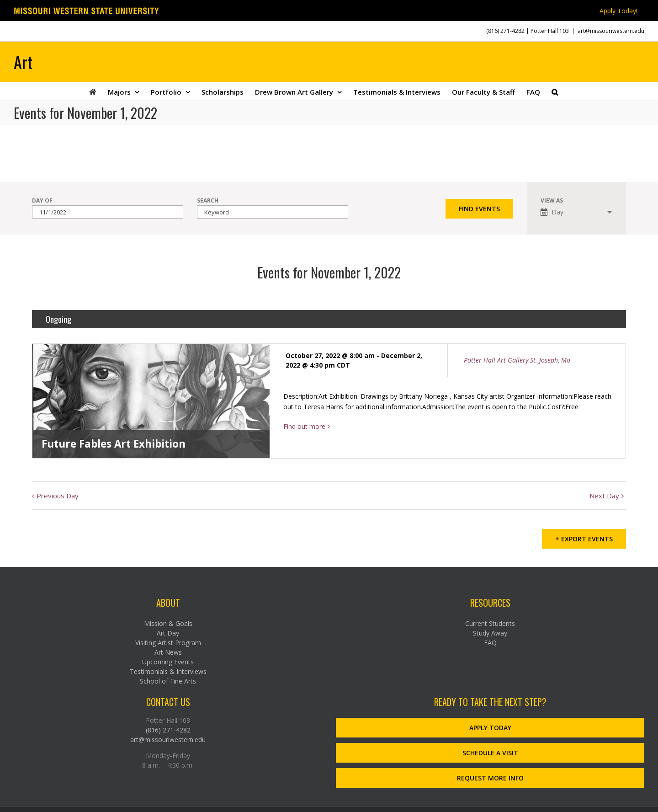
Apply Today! (618, 11)
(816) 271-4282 (505, 31)
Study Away (490, 632)
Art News (168, 651)
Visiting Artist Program (168, 641)
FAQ (490, 641)
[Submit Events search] (479, 209)
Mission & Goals (168, 622)
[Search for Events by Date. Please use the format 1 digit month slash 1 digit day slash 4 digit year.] (108, 212)
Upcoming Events (168, 660)
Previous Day (58, 496)
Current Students (490, 622)
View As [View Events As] (552, 201)
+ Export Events (584, 537)
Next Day (604, 496)
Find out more (304, 426)
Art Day (168, 632)
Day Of (42, 201)
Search (208, 201)
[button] (555, 91)
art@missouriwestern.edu (611, 31)
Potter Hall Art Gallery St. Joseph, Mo (517, 360)
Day (552, 212)
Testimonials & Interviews (168, 670)
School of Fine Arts (168, 680)
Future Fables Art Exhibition (114, 444)
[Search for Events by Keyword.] (273, 212)
